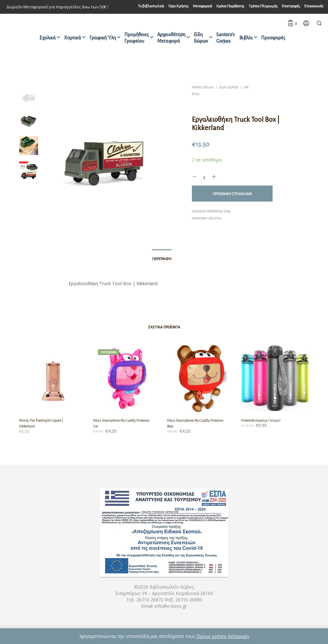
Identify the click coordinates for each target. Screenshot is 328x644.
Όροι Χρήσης (178, 6)
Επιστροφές (291, 6)
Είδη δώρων (201, 38)
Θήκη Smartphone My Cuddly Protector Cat (121, 423)
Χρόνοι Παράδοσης (230, 6)
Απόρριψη (238, 636)
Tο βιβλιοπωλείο (151, 6)
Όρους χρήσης (212, 636)
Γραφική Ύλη (103, 38)
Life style (215, 219)
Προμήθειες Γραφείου (137, 38)
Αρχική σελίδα (203, 87)
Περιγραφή (162, 259)
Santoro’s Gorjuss (225, 38)
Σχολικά (48, 38)
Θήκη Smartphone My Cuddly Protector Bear (195, 423)
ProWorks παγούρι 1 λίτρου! (261, 420)
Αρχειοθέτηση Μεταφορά (171, 38)
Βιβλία (246, 38)
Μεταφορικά (202, 6)
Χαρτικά (73, 38)
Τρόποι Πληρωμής (263, 6)
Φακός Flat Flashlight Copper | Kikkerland (41, 423)
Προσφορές (273, 38)
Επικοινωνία (314, 6)
